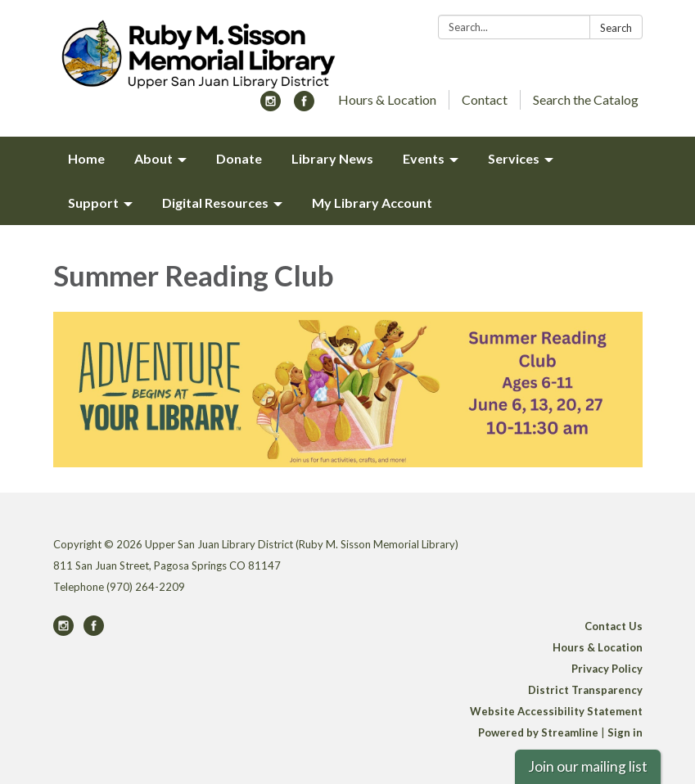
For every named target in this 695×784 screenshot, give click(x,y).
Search (616, 28)
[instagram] (271, 106)
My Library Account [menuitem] (372, 203)
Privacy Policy (607, 669)
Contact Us (614, 626)
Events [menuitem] (424, 158)
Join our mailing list (588, 766)
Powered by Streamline (538, 732)
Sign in (625, 732)
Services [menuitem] (514, 158)
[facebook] (304, 106)
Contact (485, 99)
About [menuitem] (153, 158)
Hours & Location (387, 99)
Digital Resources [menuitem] (215, 203)
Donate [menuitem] (239, 158)
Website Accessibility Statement (556, 711)
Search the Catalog (586, 99)
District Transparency (585, 690)
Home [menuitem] (86, 158)
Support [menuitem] (93, 203)
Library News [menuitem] (332, 158)
